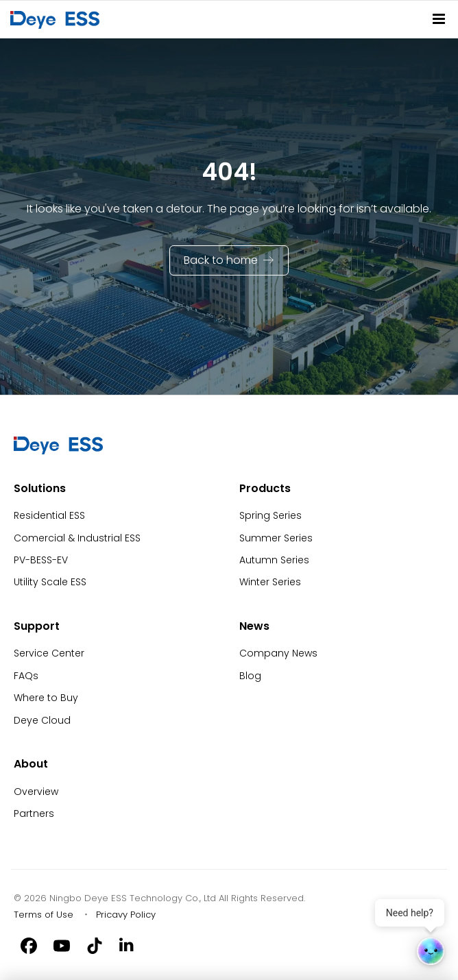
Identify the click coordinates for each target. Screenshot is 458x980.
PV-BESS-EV (41, 560)
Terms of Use (44, 915)
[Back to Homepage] (58, 19)
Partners (34, 813)
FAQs (26, 676)
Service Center (49, 653)
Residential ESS (49, 515)
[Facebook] (29, 944)
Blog (250, 676)
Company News (278, 653)
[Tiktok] (95, 944)
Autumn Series (274, 560)
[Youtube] (62, 944)
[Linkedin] (128, 944)
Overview (36, 792)
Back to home (221, 260)
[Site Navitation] (439, 19)
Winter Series (270, 582)
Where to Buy (46, 698)
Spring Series (270, 515)
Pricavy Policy (126, 915)
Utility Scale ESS (50, 582)
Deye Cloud (42, 720)
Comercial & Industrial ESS (77, 538)
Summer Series (276, 538)
